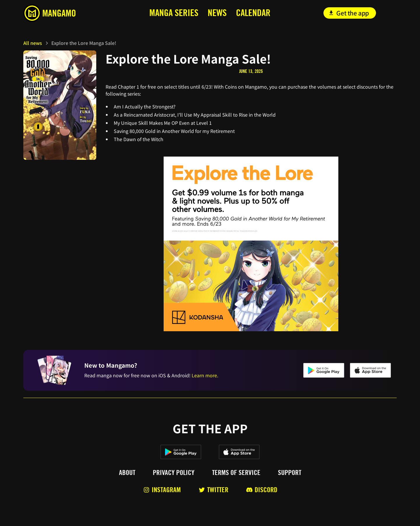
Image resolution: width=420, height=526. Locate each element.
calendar (253, 13)
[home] (62, 13)
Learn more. (205, 375)
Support (290, 473)
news (217, 13)
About (127, 473)
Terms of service (236, 473)
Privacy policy (174, 473)
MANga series (174, 13)
